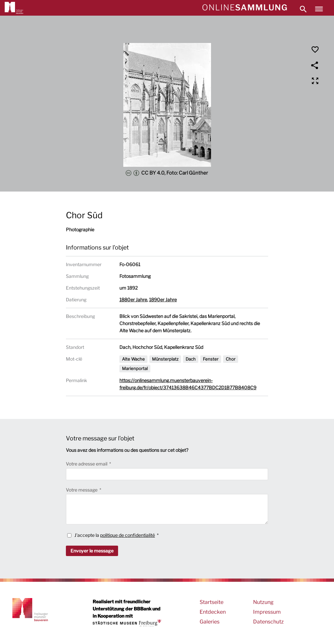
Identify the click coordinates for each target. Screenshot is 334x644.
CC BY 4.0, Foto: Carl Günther (167, 173)
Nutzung (263, 602)
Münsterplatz (165, 359)
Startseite (212, 602)
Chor (231, 359)
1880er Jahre (133, 300)
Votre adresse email (87, 464)
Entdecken (213, 612)
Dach (191, 359)
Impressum (267, 612)
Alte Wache (133, 359)
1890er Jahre (163, 300)
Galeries (210, 622)
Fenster (211, 359)
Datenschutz (268, 622)
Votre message (82, 490)
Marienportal (135, 368)
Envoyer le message (92, 551)
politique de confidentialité (128, 535)
